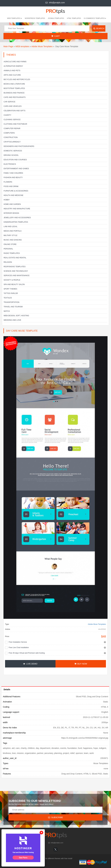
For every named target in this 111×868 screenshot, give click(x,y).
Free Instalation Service (18, 642)
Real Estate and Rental (15, 258)
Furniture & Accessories (16, 191)
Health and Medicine (13, 195)
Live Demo (30, 664)
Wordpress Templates (35, 18)
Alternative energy (13, 66)
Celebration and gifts (14, 111)
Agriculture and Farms (15, 62)
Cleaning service (12, 120)
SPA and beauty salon (14, 284)
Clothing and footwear (15, 124)
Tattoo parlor (11, 293)
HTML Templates (74, 18)
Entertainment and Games (16, 169)
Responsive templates (15, 267)
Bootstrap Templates (14, 88)
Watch (7, 311)
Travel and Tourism (13, 307)
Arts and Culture (12, 75)
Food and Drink (11, 186)
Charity (7, 115)
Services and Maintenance (17, 276)
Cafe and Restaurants (15, 97)
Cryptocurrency (12, 142)
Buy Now (81, 664)
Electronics (10, 164)
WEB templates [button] (15, 18)
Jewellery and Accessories (17, 218)
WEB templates (22, 46)
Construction (11, 137)
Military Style (10, 235)
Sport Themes (10, 289)
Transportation (11, 302)
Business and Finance (14, 93)
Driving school (11, 155)
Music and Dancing (13, 240)
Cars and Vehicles (13, 106)
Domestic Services (13, 151)
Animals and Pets (12, 71)
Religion (8, 262)
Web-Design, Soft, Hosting (16, 316)
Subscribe (56, 817)
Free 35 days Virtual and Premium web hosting (27, 653)
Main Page (8, 46)
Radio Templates (12, 253)
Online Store (10, 244)
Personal (8, 249)
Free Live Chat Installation (19, 648)
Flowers (8, 182)
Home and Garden (12, 204)
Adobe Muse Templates (42, 46)
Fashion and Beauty (13, 178)
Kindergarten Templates (16, 222)
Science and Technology (16, 271)
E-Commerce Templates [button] (95, 18)
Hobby (7, 200)
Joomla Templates (56, 18)
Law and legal (11, 227)
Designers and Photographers (19, 146)
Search (99, 28)
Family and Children (13, 173)
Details (7, 689)
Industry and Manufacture (17, 209)
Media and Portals (13, 231)
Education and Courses (15, 160)
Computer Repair (12, 128)
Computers (9, 133)
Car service (9, 102)
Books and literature (14, 84)
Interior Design (11, 213)
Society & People (12, 280)
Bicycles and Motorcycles (17, 79)
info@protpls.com (55, 3)
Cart (56, 36)
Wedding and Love (12, 320)
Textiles (8, 298)
